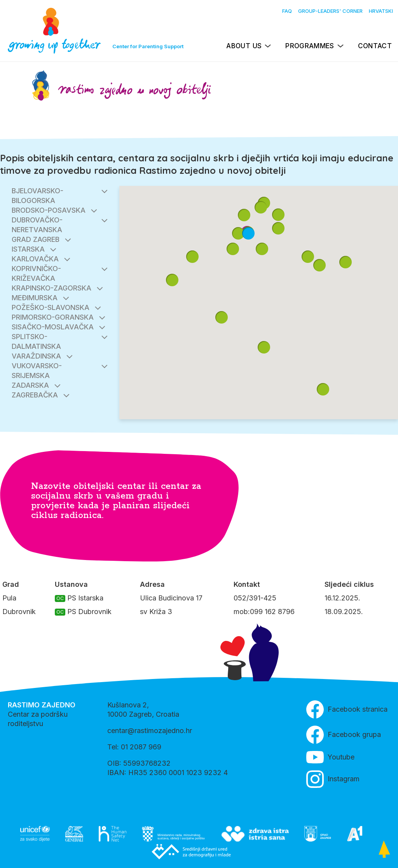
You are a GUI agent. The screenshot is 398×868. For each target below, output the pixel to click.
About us (244, 46)
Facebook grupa (344, 735)
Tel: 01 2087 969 (134, 747)
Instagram (333, 779)
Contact (375, 46)
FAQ (287, 11)
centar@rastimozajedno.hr (150, 731)
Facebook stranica (347, 710)
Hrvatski (381, 11)
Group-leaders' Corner (330, 11)
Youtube (330, 757)
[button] (278, 228)
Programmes (310, 46)
